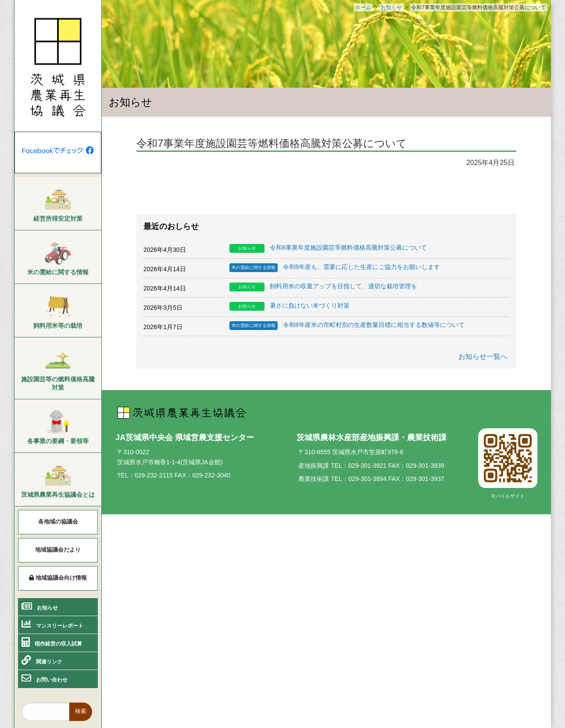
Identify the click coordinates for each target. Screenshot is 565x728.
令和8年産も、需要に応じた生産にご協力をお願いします (335, 268)
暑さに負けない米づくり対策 (290, 306)
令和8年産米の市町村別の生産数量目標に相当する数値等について (347, 326)
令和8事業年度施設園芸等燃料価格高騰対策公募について (328, 248)
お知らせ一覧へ (483, 357)
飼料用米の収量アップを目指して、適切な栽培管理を (323, 287)
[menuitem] (58, 204)
